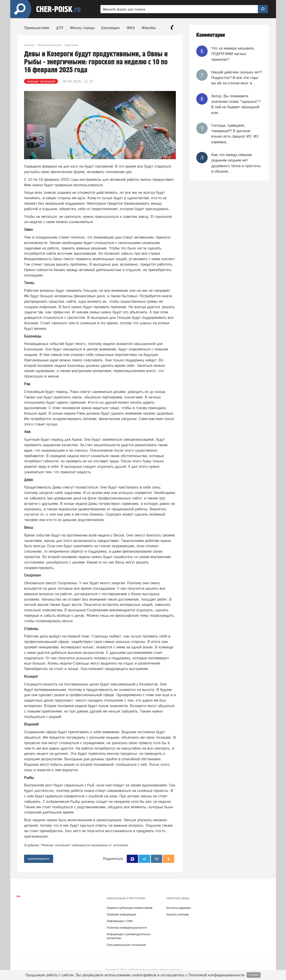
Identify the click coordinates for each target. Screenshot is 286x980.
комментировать (39, 859)
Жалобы (149, 28)
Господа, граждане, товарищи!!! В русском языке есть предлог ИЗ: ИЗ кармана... (235, 134)
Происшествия (37, 28)
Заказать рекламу (178, 914)
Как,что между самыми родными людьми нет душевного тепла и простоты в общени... (236, 163)
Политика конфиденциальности (127, 928)
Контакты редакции (178, 908)
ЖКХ (131, 28)
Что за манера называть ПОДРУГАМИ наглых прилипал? (233, 54)
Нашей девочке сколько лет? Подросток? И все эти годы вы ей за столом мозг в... (237, 78)
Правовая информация (121, 914)
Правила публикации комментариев (130, 908)
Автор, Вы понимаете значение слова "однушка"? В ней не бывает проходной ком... (236, 104)
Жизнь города (82, 28)
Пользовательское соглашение (126, 945)
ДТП (60, 28)
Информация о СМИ (120, 921)
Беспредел (111, 28)
